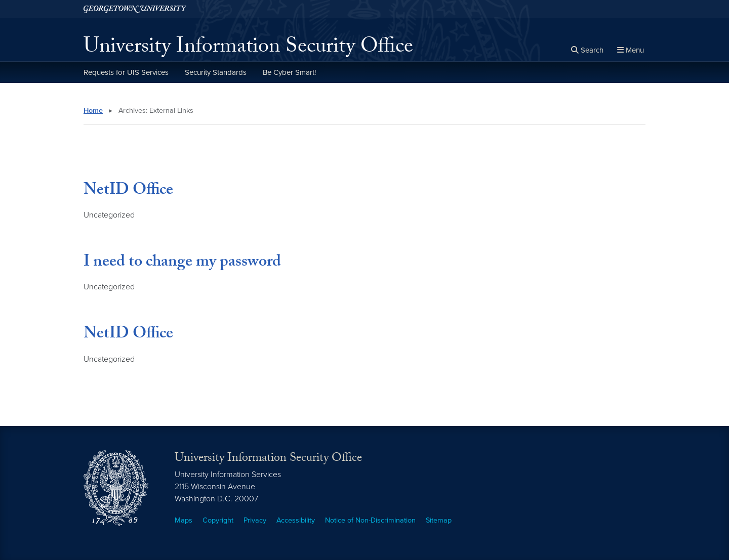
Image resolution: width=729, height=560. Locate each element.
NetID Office (128, 191)
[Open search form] (587, 51)
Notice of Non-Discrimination (370, 520)
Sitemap (439, 520)
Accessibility (296, 520)
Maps (184, 520)
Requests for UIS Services (126, 72)
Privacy (255, 520)
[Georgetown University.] (135, 9)
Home (93, 111)
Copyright (218, 520)
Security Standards (216, 72)
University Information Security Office (248, 49)
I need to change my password (182, 263)
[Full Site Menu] (631, 51)
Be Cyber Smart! (289, 72)
